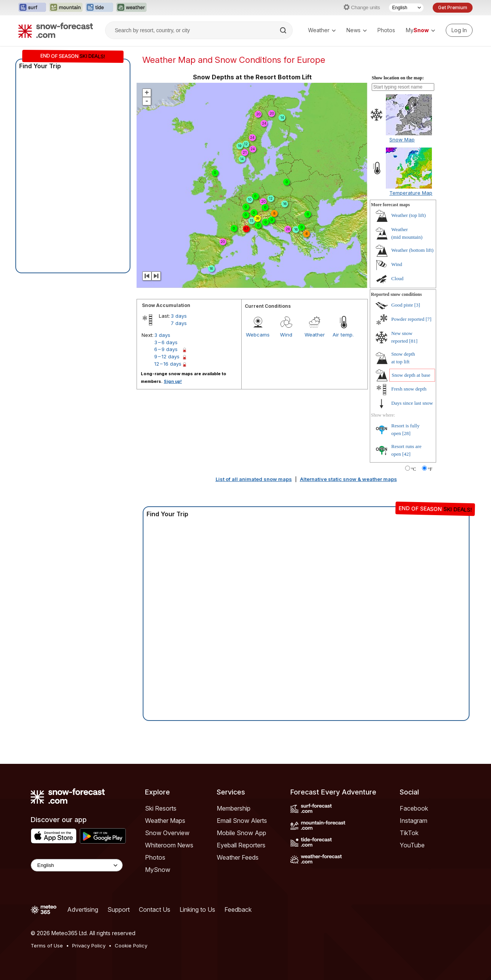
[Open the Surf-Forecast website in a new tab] (32, 8)
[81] (414, 341)
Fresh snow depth (409, 389)
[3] (417, 305)
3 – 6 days (166, 342)
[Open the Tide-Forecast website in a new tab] (99, 8)
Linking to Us (197, 909)
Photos (386, 30)
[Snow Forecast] (56, 30)
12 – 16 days (168, 364)
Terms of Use (47, 946)
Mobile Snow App (241, 833)
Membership (234, 808)
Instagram (414, 821)
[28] (407, 433)
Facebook (414, 808)
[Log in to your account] (459, 30)
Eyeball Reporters (241, 845)
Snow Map (402, 140)
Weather (322, 30)
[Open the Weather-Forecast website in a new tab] (131, 8)
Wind (286, 335)
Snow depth (411, 375)
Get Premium (453, 7)
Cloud (397, 278)
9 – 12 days (167, 356)
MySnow (158, 870)
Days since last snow (412, 403)
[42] (407, 454)
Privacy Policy (89, 946)
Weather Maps (165, 821)
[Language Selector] (406, 8)
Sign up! (173, 381)
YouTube (412, 845)
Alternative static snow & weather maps (348, 479)
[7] (429, 319)
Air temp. (343, 335)
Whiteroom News (169, 845)
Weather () (409, 215)
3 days (179, 316)
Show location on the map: (398, 78)
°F (430, 469)
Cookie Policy (131, 946)
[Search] (284, 30)
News (357, 30)
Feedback (238, 909)
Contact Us (155, 909)
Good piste (402, 305)
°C (414, 469)
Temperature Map (411, 193)
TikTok (409, 833)
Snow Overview (167, 833)
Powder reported (408, 319)
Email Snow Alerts (242, 821)
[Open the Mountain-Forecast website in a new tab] (66, 8)
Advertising (83, 909)
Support (119, 909)
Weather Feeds (238, 857)
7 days (179, 323)
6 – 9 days (166, 349)
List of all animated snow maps (254, 479)
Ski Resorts (161, 808)
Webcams (258, 335)
